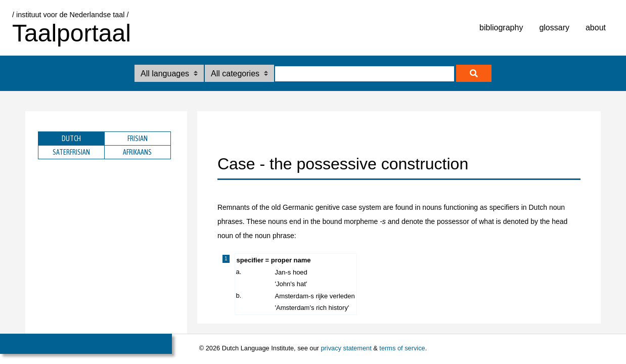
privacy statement (346, 348)
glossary (554, 28)
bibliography (501, 28)
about (596, 28)
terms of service (402, 348)
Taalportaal (72, 33)
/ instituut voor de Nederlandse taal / (70, 15)
